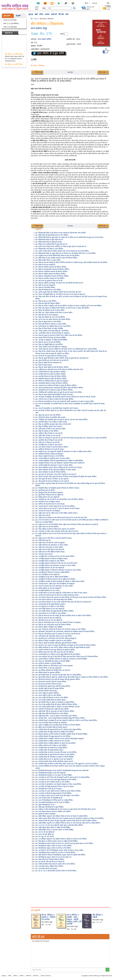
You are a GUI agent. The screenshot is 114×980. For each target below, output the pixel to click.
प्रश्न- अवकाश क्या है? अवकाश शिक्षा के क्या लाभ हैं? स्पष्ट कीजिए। (55, 506)
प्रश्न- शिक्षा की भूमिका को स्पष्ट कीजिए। (47, 431)
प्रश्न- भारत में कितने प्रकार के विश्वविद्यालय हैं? (49, 798)
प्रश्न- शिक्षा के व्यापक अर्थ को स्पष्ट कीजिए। (48, 342)
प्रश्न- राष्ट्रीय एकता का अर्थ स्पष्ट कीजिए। (47, 527)
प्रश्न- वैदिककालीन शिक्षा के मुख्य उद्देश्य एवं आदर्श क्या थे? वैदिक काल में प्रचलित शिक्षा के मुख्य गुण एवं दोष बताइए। (69, 237)
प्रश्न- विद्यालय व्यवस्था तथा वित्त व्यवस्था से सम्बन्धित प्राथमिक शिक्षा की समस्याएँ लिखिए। (61, 734)
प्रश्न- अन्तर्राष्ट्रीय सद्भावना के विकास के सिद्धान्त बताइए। (52, 559)
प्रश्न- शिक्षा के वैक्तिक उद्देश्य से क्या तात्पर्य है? (49, 426)
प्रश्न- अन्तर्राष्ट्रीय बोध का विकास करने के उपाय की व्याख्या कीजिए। (55, 556)
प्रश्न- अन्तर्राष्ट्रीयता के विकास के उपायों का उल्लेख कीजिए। (52, 572)
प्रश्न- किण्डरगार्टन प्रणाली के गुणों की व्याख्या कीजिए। (51, 682)
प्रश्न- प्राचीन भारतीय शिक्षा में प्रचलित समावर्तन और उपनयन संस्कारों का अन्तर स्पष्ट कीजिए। (62, 251)
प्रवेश (67, 14)
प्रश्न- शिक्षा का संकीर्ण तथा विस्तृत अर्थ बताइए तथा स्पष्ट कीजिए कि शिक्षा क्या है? (59, 283)
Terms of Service (46, 976)
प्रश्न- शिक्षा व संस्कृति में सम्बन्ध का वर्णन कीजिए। (50, 456)
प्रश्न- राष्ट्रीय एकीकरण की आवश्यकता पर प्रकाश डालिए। (52, 545)
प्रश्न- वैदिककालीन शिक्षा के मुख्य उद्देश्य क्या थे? (49, 240)
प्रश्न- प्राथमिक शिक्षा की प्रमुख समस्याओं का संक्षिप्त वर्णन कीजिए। (55, 732)
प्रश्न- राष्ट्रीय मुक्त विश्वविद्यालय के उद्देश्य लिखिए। (50, 807)
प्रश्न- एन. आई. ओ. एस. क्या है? (45, 837)
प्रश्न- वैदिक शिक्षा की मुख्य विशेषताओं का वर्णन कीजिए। (52, 235)
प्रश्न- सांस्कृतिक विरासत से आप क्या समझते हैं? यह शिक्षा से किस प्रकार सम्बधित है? (60, 463)
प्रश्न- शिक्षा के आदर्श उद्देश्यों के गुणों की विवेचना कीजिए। (52, 367)
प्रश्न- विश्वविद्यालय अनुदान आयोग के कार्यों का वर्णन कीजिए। (53, 848)
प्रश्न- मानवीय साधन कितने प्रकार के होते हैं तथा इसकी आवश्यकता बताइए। (57, 595)
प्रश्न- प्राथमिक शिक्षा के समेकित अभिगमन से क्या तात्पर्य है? (53, 741)
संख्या (62, 34)
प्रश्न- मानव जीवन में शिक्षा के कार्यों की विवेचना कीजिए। (52, 447)
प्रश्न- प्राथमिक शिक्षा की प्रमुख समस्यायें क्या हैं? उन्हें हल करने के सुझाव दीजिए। (58, 729)
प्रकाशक (95, 3)
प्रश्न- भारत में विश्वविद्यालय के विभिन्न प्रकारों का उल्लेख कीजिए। (54, 800)
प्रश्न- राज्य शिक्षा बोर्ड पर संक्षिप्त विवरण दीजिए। (49, 866)
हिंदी (108, 3)
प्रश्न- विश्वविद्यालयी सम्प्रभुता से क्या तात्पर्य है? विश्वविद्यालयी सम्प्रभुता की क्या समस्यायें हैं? (62, 770)
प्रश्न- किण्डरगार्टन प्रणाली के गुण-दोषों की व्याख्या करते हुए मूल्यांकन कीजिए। (58, 679)
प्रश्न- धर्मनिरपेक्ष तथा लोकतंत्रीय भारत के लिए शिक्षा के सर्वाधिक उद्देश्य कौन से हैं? (59, 369)
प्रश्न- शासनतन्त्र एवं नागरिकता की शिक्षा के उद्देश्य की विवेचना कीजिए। (56, 385)
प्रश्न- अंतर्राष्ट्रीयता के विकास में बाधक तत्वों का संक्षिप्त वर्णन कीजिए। (55, 579)
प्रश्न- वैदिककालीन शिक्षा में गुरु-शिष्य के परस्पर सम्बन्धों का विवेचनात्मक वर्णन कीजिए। (61, 233)
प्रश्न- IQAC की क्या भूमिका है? (45, 834)
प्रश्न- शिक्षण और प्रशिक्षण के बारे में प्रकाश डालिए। (50, 310)
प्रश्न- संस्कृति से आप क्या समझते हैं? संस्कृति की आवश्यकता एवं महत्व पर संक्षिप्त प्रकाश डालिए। (63, 451)
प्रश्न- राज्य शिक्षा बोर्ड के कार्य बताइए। (46, 868)
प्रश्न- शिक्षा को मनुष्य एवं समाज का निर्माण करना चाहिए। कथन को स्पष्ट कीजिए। (59, 335)
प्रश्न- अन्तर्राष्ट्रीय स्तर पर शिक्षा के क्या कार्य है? (49, 445)
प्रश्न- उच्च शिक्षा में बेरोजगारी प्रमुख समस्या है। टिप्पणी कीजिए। (54, 793)
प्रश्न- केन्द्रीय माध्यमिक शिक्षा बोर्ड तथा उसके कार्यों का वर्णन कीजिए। (55, 864)
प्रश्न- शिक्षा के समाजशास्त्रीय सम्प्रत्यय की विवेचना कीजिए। (52, 269)
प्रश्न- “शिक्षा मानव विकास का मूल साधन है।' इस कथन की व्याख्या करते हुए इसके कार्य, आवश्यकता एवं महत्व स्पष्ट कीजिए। (71, 438)
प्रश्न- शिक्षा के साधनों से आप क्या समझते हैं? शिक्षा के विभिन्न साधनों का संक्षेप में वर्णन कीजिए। (63, 616)
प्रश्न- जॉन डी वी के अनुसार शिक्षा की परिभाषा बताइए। (51, 356)
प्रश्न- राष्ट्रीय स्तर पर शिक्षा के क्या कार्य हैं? (48, 442)
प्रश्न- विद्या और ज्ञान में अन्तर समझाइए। (47, 315)
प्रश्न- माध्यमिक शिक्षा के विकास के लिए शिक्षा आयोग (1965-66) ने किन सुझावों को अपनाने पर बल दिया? (67, 764)
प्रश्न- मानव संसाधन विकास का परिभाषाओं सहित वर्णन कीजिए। (54, 600)
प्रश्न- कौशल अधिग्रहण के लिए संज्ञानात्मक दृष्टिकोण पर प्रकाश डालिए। (56, 470)
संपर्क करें (54, 14)
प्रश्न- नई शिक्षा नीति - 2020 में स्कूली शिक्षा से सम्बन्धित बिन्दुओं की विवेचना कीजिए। (60, 718)
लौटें (35, 59)
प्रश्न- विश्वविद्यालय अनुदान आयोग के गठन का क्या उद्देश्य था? (53, 857)
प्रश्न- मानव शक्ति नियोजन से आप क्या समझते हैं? (50, 609)
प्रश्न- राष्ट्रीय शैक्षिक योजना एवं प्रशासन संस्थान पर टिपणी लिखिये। (54, 830)
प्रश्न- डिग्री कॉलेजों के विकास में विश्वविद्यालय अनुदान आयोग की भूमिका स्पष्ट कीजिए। (60, 855)
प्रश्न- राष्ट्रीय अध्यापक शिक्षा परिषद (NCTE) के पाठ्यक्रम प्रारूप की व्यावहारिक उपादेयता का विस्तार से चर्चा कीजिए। (70, 818)
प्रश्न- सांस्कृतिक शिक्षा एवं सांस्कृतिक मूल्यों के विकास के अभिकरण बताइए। (57, 488)
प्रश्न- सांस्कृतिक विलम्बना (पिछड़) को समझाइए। (49, 454)
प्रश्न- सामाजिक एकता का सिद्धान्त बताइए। (48, 502)
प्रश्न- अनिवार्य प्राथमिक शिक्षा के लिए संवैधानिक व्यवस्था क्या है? (54, 761)
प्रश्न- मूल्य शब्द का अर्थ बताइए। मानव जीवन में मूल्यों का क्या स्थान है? (56, 474)
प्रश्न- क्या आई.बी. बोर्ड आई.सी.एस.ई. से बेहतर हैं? (50, 862)
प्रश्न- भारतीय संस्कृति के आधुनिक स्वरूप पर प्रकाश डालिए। (53, 458)
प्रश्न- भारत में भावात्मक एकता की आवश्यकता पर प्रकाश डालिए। (54, 586)
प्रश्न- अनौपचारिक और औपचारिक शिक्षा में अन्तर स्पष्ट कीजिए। (54, 636)
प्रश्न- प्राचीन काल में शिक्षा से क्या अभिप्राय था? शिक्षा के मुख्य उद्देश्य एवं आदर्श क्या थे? (61, 246)
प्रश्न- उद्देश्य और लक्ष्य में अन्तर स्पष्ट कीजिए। (48, 415)
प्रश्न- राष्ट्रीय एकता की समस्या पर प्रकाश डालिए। (49, 547)
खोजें (36, 14)
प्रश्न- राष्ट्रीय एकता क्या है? (43, 515)
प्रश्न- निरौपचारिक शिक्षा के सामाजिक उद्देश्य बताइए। (51, 417)
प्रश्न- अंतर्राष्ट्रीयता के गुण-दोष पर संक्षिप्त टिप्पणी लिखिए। (52, 577)
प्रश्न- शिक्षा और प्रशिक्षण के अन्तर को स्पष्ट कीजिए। (50, 317)
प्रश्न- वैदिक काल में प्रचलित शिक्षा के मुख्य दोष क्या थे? (51, 244)
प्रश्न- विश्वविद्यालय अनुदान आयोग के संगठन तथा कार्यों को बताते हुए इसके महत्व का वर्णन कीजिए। (64, 843)
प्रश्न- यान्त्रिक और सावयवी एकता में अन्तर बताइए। (50, 504)
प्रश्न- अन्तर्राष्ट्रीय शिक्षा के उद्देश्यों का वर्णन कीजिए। (50, 561)
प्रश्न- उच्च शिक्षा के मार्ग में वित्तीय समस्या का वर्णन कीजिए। (53, 782)
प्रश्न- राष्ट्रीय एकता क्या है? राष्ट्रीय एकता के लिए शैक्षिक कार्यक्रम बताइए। (56, 513)
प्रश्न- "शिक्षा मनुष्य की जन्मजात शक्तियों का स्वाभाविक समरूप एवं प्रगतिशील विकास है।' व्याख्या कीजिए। (66, 349)
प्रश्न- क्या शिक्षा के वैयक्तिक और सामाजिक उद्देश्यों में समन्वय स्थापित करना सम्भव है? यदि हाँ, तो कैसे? (65, 397)
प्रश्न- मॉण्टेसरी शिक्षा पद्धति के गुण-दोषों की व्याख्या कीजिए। (53, 686)
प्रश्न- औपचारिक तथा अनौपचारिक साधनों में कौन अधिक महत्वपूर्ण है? (56, 638)
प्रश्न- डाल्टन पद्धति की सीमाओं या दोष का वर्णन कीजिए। (52, 698)
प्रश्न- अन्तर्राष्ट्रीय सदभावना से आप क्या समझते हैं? (50, 568)
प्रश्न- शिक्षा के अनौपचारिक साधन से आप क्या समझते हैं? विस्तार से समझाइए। (58, 622)
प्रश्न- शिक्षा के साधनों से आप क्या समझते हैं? (48, 618)
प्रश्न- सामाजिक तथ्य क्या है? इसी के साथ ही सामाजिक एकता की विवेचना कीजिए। (59, 499)
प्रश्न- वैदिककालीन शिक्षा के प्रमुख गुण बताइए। (49, 242)
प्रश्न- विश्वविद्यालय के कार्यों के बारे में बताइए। (49, 789)
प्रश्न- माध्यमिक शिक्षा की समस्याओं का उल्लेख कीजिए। (51, 748)
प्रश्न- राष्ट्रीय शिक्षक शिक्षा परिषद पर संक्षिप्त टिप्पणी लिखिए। (53, 827)
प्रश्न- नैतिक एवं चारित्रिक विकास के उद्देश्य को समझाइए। (52, 381)
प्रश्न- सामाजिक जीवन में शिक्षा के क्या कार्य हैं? (49, 440)
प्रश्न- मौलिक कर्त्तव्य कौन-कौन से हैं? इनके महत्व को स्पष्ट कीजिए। (55, 652)
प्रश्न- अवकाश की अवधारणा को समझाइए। (48, 511)
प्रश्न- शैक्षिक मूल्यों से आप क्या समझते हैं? (47, 497)
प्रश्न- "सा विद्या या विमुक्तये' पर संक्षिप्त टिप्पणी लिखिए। (51, 340)
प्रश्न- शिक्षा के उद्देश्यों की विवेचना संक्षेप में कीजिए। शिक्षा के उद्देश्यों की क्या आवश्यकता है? (62, 358)
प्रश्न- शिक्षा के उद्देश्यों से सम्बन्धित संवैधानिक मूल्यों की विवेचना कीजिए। (56, 643)
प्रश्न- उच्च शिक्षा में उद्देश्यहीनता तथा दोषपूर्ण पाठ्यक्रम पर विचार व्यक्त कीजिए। (58, 784)
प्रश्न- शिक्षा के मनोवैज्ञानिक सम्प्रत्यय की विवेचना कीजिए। (52, 276)
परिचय (41, 14)
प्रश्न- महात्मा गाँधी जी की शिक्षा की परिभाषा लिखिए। (51, 338)
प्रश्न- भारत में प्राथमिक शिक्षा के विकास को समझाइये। (51, 723)
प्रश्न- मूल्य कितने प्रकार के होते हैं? (45, 490)
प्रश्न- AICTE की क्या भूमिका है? (45, 832)
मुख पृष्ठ (31, 14)
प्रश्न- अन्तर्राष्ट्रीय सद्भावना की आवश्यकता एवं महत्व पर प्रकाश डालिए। (56, 565)
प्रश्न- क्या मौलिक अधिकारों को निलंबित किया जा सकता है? (53, 670)
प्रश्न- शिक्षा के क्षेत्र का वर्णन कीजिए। (46, 301)
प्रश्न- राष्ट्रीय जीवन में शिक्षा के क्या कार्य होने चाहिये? (51, 429)
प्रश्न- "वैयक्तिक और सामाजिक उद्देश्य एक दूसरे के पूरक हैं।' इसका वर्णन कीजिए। (59, 392)
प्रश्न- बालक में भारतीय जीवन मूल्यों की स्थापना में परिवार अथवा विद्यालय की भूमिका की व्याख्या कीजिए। (66, 477)
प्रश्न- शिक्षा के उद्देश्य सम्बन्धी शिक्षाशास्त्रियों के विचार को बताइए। (54, 395)
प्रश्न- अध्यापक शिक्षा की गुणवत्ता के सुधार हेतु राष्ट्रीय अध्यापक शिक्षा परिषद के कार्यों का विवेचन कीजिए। (66, 821)
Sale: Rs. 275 (41, 34)
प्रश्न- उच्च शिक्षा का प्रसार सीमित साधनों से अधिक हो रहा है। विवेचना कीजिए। (58, 791)
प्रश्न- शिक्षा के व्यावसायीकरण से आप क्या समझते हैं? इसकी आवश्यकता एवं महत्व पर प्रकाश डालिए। (65, 401)
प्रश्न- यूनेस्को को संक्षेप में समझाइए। (46, 814)
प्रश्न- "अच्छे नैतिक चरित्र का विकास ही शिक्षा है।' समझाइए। (53, 333)
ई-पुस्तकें (18, 16)
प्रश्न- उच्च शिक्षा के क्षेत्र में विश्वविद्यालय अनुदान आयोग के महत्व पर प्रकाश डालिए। (59, 850)
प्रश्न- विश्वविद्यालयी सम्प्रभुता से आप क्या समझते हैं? (51, 773)
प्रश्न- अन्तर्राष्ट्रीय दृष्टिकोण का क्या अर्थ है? (47, 590)
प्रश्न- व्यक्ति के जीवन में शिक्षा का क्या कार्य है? (49, 433)
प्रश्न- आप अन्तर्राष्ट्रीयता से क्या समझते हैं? (47, 575)
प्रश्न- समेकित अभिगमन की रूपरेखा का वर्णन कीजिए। (51, 745)
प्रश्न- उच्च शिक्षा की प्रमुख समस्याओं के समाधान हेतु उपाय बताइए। (55, 786)
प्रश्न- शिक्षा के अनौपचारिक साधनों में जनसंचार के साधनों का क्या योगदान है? (58, 634)
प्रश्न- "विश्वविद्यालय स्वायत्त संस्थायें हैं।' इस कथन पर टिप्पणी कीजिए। (55, 853)
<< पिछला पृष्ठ (37, 72)
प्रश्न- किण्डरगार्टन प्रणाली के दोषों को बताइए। (49, 684)
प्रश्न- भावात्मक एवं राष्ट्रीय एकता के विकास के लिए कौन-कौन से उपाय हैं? (57, 531)
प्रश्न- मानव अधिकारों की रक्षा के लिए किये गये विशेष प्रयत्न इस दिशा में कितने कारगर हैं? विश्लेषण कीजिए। (67, 657)
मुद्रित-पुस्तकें (7, 16)
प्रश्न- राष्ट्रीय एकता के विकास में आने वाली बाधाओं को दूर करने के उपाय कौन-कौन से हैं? (61, 518)
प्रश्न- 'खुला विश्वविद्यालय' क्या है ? (45, 805)
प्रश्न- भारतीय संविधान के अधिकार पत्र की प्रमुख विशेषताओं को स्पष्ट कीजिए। (58, 654)
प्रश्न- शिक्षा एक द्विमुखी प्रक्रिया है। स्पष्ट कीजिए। (49, 344)
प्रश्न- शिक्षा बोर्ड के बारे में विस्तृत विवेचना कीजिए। (50, 859)
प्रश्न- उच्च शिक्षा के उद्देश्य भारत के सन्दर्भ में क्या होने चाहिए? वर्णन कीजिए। (57, 796)
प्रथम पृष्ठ (70, 72)
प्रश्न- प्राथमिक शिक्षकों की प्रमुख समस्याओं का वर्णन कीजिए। (53, 736)
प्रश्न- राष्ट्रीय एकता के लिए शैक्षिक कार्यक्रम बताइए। (50, 552)
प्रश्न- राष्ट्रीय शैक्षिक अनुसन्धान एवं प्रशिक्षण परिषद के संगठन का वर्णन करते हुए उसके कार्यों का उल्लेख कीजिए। (68, 823)
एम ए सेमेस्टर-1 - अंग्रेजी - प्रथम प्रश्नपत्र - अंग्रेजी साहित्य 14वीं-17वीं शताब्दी (74, 919)
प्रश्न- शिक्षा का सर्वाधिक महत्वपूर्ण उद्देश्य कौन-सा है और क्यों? (53, 424)
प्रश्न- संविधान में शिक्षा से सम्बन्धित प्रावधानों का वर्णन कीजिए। (54, 641)
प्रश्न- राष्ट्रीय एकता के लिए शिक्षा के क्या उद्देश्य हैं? (50, 549)
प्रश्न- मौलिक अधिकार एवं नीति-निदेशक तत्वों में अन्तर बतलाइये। (54, 666)
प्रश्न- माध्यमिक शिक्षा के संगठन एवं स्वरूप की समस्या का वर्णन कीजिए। (56, 752)
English (108, 6)
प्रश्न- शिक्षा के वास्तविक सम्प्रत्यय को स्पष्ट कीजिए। (50, 278)
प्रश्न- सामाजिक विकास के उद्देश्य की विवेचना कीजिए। (51, 376)
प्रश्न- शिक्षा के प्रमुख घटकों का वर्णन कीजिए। (48, 322)
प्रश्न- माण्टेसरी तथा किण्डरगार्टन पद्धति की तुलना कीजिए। (52, 709)
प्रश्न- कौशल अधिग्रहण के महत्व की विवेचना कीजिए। (51, 472)
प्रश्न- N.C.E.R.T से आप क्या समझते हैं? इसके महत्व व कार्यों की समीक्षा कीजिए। (59, 825)
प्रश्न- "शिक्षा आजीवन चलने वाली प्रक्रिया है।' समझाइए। (51, 347)
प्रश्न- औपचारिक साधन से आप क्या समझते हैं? (49, 620)
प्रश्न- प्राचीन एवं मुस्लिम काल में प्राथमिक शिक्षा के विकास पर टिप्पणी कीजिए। (58, 725)
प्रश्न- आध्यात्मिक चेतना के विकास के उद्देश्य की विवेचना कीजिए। (54, 390)
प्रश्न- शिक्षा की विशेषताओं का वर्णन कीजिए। (48, 290)
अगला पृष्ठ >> (103, 72)
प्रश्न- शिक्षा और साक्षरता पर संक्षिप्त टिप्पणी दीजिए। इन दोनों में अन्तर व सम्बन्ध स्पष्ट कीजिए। (62, 308)
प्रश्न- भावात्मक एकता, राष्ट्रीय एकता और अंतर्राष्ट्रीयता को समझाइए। (55, 584)
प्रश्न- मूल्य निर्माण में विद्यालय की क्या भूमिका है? (49, 495)
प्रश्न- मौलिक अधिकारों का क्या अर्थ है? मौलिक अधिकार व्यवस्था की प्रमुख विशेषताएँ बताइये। (63, 647)
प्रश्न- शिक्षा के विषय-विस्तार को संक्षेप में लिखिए (49, 328)
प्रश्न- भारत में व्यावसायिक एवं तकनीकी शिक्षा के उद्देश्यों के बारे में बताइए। (57, 408)
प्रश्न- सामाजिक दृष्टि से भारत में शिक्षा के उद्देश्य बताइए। (51, 422)
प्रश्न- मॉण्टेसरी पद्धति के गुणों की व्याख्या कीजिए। (50, 688)
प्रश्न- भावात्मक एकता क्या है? (44, 554)
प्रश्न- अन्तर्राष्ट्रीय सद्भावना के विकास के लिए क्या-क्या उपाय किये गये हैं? (56, 563)
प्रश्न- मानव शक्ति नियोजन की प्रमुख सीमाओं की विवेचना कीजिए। (55, 611)
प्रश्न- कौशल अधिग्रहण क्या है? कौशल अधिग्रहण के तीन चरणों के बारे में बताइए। (59, 467)
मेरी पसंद (61, 14)
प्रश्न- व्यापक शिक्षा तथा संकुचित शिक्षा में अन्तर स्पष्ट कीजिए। (53, 326)
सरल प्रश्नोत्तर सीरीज (45, 39)
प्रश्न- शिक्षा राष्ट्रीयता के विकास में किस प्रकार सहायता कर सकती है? (55, 529)
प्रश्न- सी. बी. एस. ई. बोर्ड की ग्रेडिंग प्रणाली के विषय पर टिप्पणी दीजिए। (56, 871)
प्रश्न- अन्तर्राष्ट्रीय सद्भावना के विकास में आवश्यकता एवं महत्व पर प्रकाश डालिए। (58, 570)
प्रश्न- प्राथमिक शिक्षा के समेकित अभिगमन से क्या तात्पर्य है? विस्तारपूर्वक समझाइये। (60, 739)
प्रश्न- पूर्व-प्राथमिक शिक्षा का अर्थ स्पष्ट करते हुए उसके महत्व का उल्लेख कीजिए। (58, 675)
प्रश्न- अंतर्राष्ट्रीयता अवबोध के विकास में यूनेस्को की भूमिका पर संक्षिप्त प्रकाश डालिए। (60, 581)
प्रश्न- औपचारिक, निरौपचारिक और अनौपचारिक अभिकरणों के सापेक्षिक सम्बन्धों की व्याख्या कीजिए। (65, 631)
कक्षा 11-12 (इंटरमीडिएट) (11, 23)
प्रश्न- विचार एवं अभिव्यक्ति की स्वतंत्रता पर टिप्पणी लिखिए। (53, 661)
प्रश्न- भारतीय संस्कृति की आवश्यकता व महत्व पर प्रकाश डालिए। (54, 465)
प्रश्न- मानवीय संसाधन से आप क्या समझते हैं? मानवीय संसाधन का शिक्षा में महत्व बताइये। (61, 593)
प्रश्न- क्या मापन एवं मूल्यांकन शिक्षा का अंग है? (49, 281)
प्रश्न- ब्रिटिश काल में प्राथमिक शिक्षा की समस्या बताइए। (51, 727)
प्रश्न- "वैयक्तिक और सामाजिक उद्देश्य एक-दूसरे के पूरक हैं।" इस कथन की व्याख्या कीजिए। (62, 420)
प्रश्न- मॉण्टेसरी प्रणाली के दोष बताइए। (46, 691)
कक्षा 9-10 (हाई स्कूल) (10, 27)
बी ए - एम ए (34, 19)
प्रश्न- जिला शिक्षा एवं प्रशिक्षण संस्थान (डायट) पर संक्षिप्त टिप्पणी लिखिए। (57, 841)
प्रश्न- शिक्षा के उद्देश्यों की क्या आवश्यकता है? (49, 363)
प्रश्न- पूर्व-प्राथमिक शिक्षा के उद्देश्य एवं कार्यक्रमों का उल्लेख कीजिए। (55, 702)
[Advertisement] (39, 889)
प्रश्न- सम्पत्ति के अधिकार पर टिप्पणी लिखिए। (48, 663)
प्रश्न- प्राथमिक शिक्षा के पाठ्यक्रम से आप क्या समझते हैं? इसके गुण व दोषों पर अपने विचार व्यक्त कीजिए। (66, 720)
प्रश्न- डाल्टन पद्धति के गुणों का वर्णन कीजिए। (48, 695)
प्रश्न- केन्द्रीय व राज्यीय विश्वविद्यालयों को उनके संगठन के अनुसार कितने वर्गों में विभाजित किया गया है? (66, 809)
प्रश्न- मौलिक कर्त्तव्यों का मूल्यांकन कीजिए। (48, 673)
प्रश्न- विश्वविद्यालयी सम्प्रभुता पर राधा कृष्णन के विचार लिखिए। (54, 775)
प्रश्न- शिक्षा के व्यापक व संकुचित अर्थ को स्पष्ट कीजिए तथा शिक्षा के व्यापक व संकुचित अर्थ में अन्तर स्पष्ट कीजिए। (69, 306)
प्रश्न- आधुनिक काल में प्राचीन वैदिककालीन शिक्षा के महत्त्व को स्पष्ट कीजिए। (57, 256)
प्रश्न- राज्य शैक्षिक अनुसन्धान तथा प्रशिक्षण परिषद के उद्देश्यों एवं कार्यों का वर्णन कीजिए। (61, 839)
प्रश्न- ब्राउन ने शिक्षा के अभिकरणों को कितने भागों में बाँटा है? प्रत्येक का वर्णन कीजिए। (61, 629)
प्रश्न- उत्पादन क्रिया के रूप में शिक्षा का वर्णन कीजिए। (51, 613)
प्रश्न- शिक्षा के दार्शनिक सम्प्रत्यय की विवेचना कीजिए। (51, 267)
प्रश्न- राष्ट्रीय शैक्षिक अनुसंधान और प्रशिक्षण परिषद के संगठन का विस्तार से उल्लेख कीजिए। (62, 816)
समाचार (47, 14)
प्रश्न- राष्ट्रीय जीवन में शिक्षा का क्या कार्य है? (48, 436)
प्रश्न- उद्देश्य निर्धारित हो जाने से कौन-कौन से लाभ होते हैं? (52, 360)
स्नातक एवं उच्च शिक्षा (10, 20)
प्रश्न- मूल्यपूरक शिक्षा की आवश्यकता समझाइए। (49, 493)
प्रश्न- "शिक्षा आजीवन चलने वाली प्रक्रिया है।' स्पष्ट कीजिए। (52, 331)
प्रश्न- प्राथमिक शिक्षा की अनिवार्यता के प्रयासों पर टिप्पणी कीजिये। (55, 757)
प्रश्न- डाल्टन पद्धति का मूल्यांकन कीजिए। (47, 693)
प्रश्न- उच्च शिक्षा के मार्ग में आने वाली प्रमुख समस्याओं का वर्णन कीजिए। (56, 780)
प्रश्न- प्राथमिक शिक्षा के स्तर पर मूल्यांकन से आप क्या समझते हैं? (54, 759)
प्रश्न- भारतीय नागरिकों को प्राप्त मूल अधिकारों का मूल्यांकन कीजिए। (55, 650)
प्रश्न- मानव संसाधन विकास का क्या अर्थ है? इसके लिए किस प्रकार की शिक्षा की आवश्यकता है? (63, 602)
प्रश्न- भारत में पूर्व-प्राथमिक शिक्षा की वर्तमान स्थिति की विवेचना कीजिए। (56, 704)
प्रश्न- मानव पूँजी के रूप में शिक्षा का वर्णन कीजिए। (50, 606)
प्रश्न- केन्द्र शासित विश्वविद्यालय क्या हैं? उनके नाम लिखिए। (53, 802)
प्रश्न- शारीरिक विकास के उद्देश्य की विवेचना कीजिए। (51, 372)
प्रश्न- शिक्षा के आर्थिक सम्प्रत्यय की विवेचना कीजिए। (51, 274)
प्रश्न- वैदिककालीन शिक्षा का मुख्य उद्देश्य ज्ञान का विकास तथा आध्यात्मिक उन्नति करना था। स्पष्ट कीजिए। (66, 253)
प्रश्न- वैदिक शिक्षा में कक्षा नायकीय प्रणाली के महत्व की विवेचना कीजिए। (56, 258)
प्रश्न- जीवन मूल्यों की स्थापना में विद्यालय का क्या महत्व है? (52, 481)
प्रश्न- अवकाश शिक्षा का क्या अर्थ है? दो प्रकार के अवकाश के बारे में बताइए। (58, 508)
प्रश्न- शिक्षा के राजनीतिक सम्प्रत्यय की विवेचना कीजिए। (52, 271)
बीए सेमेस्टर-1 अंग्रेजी (98, 916)
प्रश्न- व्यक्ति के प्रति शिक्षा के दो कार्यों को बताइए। (50, 449)
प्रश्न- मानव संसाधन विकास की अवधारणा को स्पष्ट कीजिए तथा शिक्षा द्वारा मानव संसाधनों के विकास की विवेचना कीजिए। (71, 597)
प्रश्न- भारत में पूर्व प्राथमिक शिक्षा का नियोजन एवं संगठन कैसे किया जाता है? (58, 707)
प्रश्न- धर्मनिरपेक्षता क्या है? (43, 540)
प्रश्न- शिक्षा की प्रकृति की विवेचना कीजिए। (48, 303)
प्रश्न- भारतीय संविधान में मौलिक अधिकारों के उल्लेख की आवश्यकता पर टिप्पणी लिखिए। (61, 659)
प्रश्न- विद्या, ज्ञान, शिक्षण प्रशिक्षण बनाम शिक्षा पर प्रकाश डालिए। (54, 313)
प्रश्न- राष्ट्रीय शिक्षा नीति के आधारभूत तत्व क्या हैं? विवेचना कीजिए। (55, 711)
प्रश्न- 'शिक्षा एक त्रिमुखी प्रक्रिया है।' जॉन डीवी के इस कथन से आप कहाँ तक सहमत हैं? (60, 294)
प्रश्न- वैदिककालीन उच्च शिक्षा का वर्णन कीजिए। (49, 249)
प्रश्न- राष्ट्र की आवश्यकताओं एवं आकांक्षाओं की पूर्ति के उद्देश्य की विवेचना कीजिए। (59, 388)
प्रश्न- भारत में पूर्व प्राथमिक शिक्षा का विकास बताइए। (51, 700)
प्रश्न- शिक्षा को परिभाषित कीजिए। (45, 287)
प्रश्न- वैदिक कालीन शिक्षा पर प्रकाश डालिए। (48, 260)
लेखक (86, 3)
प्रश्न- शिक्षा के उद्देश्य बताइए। (44, 365)
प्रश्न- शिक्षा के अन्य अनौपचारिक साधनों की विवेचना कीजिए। (53, 625)
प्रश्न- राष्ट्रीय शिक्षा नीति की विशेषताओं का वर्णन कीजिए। (52, 714)
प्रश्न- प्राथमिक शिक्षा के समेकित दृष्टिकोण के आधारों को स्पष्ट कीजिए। (56, 743)
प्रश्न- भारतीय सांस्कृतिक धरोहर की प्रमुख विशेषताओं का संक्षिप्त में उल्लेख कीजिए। (59, 461)
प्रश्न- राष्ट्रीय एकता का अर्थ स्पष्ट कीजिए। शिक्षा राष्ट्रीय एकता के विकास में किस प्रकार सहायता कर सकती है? (67, 524)
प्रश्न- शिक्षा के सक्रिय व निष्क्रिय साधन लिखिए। (49, 627)
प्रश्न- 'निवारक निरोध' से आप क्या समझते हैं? (48, 668)
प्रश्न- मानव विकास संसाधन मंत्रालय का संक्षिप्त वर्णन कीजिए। (53, 812)
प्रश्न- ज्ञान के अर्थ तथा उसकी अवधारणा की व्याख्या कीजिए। (53, 319)
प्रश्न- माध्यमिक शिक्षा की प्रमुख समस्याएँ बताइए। (49, 750)
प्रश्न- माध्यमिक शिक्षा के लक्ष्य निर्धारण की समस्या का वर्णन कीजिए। (55, 755)
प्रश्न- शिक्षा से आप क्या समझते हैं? (45, 265)
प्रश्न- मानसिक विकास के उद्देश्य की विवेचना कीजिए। (51, 374)
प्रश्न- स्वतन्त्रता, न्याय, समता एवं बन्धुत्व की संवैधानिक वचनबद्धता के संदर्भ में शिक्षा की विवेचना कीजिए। (66, 645)
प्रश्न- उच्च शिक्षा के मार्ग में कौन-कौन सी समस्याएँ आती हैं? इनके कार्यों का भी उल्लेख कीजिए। (63, 777)
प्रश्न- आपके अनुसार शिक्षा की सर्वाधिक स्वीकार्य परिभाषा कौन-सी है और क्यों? (58, 292)
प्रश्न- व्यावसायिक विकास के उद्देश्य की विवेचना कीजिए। (52, 383)
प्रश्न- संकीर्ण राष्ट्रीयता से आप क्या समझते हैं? (48, 588)
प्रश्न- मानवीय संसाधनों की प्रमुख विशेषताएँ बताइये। (50, 604)
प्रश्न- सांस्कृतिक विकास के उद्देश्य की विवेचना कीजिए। (51, 379)
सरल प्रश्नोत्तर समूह (39, 28)
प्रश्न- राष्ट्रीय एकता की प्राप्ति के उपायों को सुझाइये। (50, 543)
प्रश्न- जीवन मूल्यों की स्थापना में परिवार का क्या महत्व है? (52, 479)
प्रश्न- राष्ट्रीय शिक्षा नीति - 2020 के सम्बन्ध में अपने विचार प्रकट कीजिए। (56, 716)
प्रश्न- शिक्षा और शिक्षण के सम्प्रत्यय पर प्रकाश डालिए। (51, 324)
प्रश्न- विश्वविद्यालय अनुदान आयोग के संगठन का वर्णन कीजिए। (54, 846)
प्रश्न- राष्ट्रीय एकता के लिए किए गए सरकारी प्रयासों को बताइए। (54, 538)
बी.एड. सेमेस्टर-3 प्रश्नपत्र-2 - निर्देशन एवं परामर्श (48, 917)
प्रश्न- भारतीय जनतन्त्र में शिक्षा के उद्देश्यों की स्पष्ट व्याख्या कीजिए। (54, 399)
